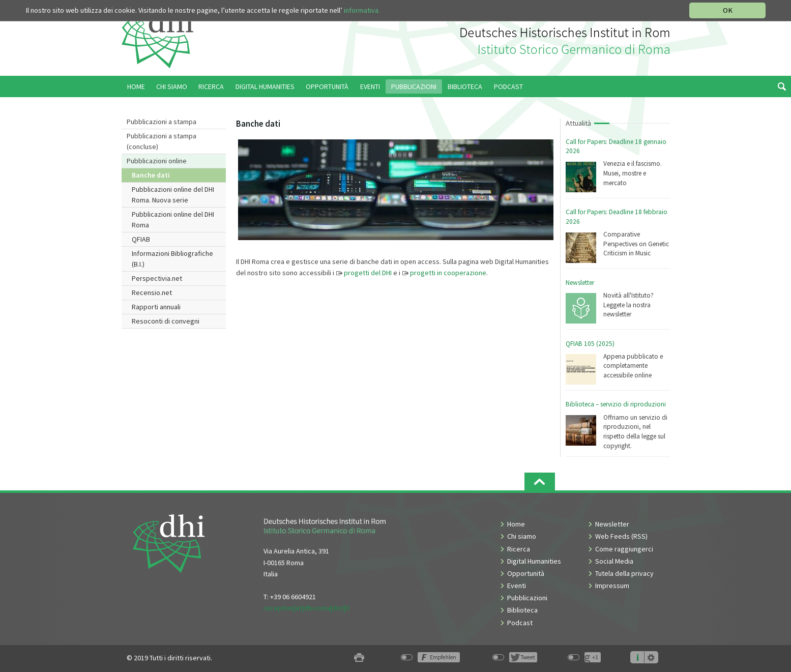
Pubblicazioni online (157, 161)
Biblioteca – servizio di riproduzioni (616, 404)
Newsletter (580, 283)
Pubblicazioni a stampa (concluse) (162, 141)
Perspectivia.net (157, 278)
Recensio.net (152, 293)
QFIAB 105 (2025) (590, 344)
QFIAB (141, 239)
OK (728, 10)
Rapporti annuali (156, 307)
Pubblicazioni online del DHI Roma (173, 220)
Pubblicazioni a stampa (162, 122)
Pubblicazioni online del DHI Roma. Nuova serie (173, 195)
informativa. (362, 10)
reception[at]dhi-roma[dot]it (306, 608)
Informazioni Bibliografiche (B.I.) (172, 259)
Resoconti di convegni (166, 321)
